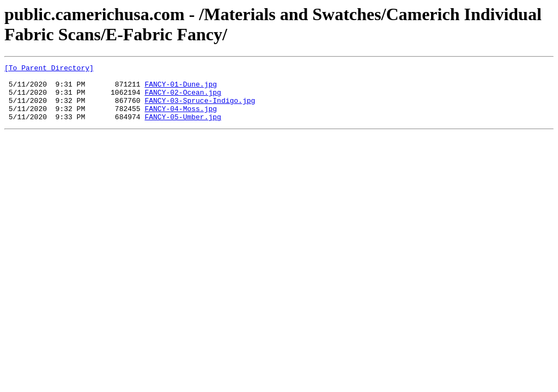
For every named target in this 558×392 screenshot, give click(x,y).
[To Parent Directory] (49, 69)
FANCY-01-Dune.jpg (181, 89)
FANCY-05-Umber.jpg (183, 128)
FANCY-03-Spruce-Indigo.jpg (200, 108)
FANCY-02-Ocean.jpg (183, 99)
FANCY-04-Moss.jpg (181, 118)
